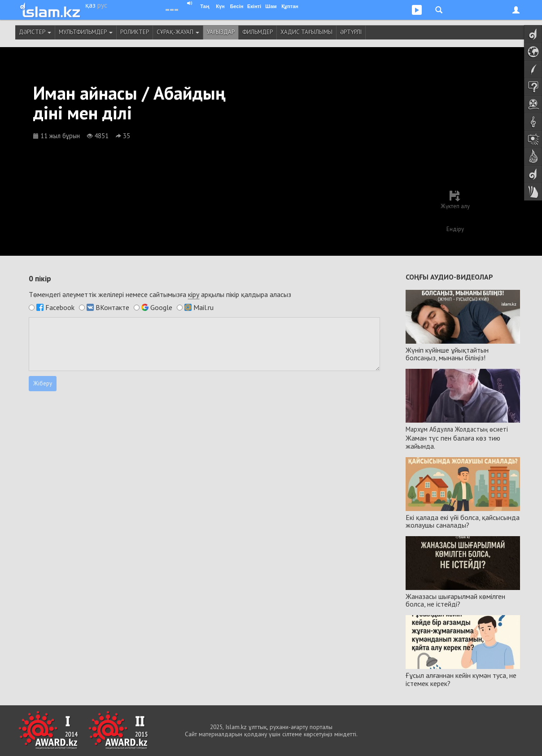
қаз (90, 5)
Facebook (60, 307)
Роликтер (135, 32)
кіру (194, 294)
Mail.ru (203, 307)
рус (102, 5)
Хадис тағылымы (306, 32)
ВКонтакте (112, 307)
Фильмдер (258, 32)
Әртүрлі (351, 32)
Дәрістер (35, 32)
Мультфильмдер (86, 32)
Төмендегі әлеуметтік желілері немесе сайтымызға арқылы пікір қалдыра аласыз (160, 295)
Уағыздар (221, 32)
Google (161, 307)
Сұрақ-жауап (178, 32)
